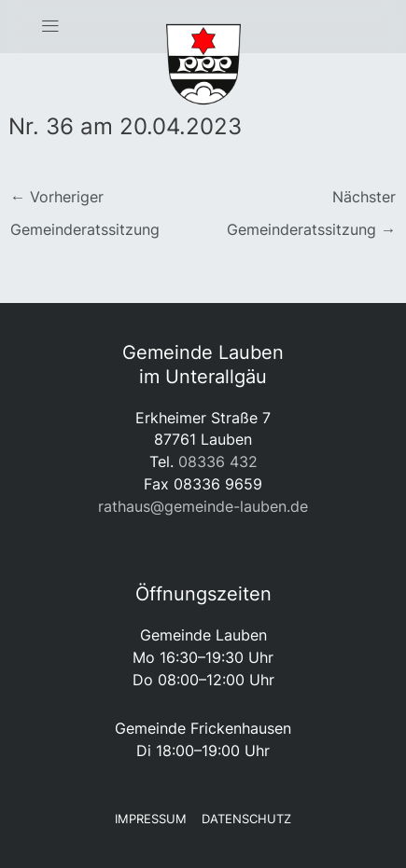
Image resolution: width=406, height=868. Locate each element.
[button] (51, 27)
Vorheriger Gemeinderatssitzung (85, 202)
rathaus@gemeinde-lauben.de (203, 506)
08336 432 (218, 462)
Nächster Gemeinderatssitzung (311, 202)
